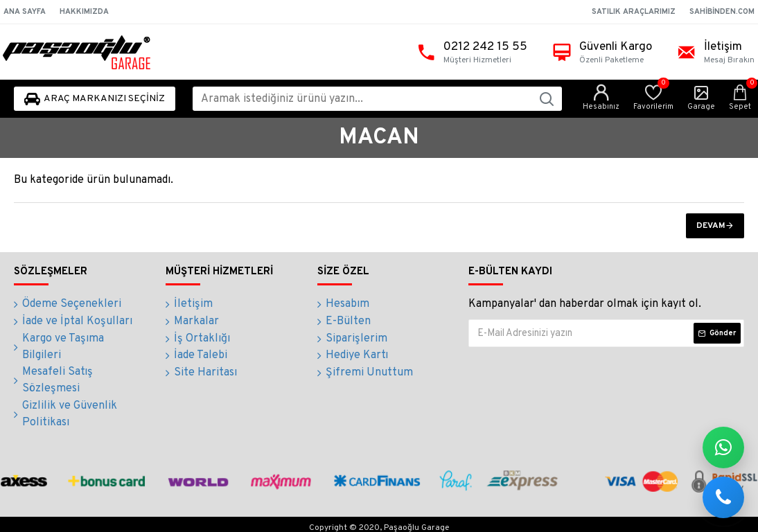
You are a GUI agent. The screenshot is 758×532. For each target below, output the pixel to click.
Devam (711, 226)
